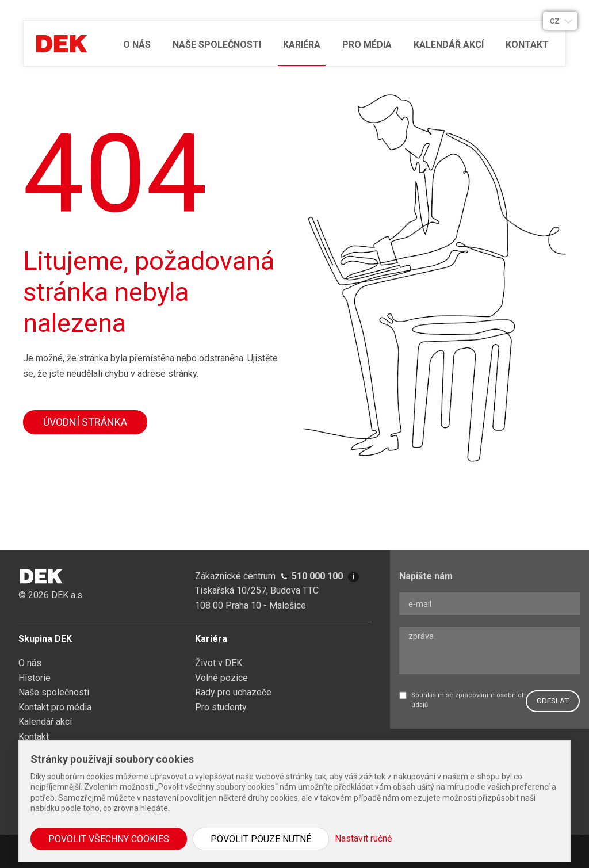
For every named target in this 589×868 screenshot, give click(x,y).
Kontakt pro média (55, 707)
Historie (35, 678)
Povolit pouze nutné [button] (261, 839)
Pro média (367, 45)
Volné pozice (221, 678)
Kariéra (302, 45)
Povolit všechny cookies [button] (109, 839)
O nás (137, 45)
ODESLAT (553, 701)
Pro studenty (221, 707)
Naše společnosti (217, 45)
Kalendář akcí (449, 45)
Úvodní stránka (85, 422)
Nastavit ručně (363, 838)
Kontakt (527, 45)
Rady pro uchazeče (233, 692)
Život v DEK (219, 663)
